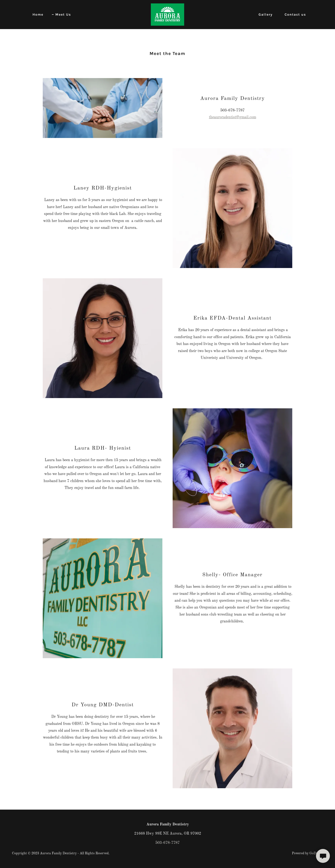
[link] (167, 14)
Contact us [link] (295, 14)
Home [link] (38, 14)
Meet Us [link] (63, 14)
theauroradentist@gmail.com (233, 117)
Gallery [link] (266, 14)
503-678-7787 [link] (167, 843)
